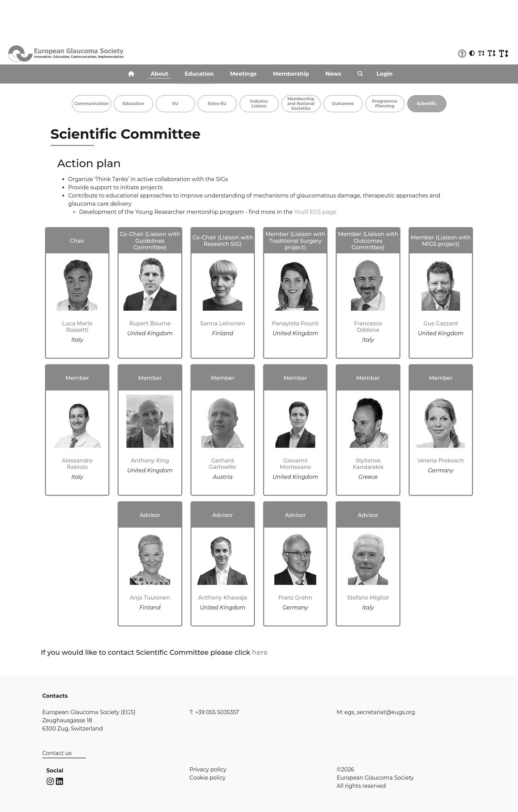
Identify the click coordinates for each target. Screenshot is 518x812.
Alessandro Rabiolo (77, 464)
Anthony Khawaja (223, 598)
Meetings (243, 74)
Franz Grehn (295, 598)
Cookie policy (208, 778)
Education (199, 74)
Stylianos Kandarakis (368, 464)
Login (385, 74)
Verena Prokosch (441, 461)
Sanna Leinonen (223, 323)
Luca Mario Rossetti (77, 327)
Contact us (57, 753)
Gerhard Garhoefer (223, 464)
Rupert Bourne (150, 323)
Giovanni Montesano (295, 464)
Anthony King (150, 461)
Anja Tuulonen (150, 598)
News (333, 74)
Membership (291, 74)
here (260, 652)
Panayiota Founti (295, 323)
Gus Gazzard (441, 323)
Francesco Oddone (368, 327)
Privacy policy (208, 770)
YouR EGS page (315, 212)
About (159, 74)
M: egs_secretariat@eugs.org (376, 712)
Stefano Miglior (368, 598)
